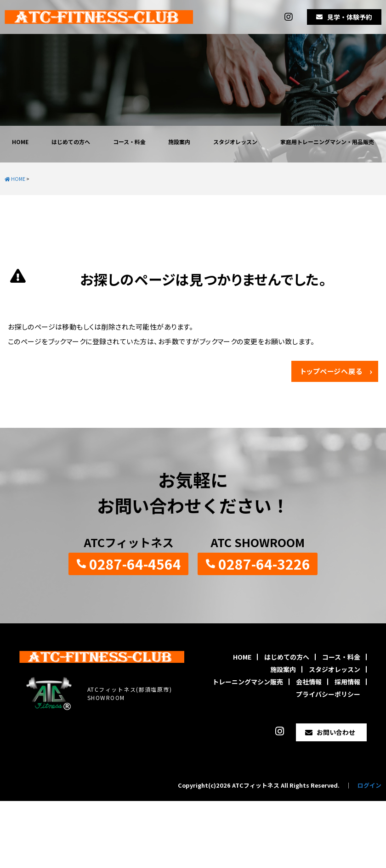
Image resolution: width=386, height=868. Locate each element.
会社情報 (309, 682)
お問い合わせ (336, 732)
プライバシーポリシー (328, 694)
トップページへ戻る (332, 371)
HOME (20, 142)
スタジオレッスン (235, 142)
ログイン (369, 785)
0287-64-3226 (264, 564)
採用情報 (347, 682)
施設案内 (179, 142)
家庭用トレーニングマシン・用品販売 (327, 142)
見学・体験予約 (350, 17)
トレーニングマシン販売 (248, 682)
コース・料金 (129, 142)
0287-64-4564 (135, 564)
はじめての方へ (71, 142)
